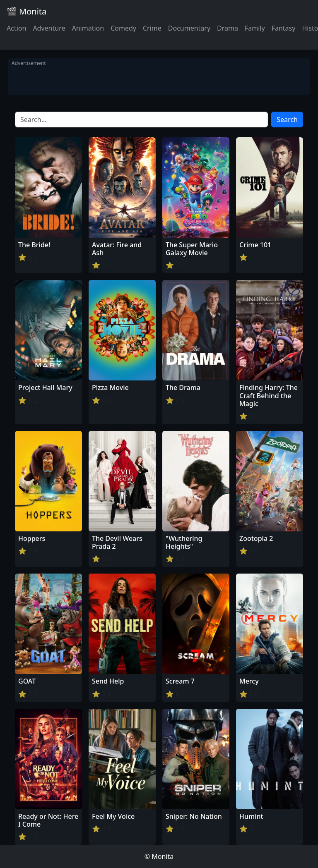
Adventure (49, 28)
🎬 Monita (26, 11)
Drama (228, 28)
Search (287, 120)
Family (255, 28)
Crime (152, 28)
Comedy (123, 28)
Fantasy (284, 28)
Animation (88, 28)
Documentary (189, 28)
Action (16, 28)
